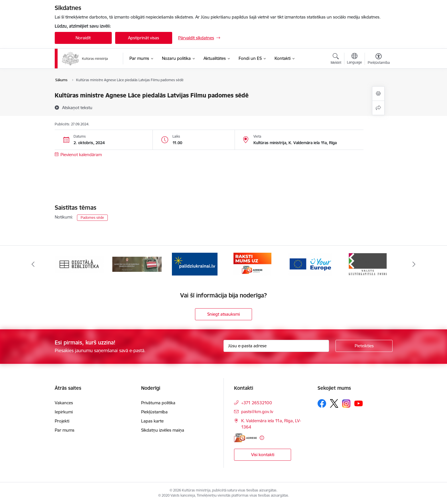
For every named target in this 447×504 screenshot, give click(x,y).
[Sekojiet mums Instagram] (346, 404)
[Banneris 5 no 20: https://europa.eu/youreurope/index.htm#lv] (310, 264)
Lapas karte (152, 421)
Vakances (64, 403)
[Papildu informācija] (262, 438)
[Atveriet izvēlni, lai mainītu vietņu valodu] (354, 59)
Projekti (62, 421)
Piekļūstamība (154, 412)
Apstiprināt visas (144, 38)
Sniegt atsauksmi (223, 314)
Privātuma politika (158, 403)
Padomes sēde (92, 218)
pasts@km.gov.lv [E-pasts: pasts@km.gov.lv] (257, 412)
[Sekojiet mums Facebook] (322, 403)
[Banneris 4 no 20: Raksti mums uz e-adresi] (252, 264)
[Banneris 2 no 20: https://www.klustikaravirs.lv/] (137, 264)
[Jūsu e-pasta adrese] (276, 346)
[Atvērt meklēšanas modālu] (336, 60)
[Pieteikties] (364, 346)
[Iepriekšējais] (33, 264)
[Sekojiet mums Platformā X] (334, 403)
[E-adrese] (245, 438)
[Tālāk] (414, 264)
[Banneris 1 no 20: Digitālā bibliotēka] (79, 264)
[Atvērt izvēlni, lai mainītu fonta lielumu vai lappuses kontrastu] (379, 60)
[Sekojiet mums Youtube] (359, 403)
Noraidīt (83, 38)
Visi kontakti (263, 455)
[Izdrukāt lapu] (378, 94)
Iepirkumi (64, 412)
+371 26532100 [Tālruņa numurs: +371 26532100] (257, 403)
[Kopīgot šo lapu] (378, 108)
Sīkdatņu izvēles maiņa (163, 430)
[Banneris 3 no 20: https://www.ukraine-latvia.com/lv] (195, 264)
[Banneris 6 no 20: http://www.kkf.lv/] (368, 264)
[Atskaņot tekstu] (77, 107)
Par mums (65, 430)
